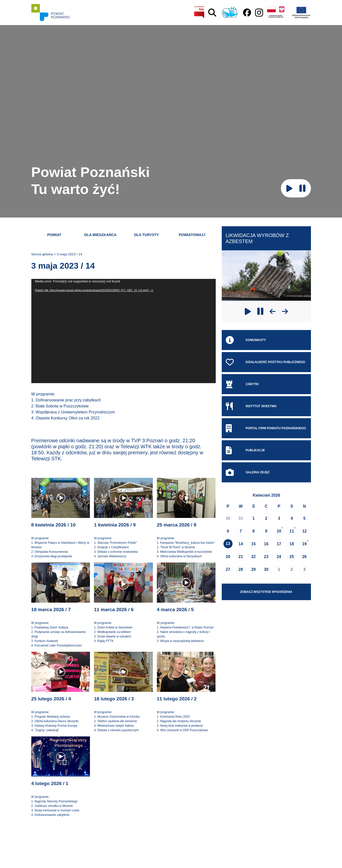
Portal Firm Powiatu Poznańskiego (266, 428)
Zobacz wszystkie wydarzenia (266, 592)
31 (241, 518)
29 (254, 569)
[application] (124, 331)
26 (304, 557)
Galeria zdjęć (248, 472)
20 (228, 557)
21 (241, 557)
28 (241, 569)
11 (292, 531)
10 (279, 531)
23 (266, 557)
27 (228, 569)
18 (292, 544)
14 (241, 544)
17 (279, 544)
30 (228, 518)
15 (254, 544)
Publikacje (245, 450)
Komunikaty (246, 340)
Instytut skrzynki (251, 406)
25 (292, 557)
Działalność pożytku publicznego (265, 362)
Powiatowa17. (193, 235)
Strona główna (42, 254)
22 (254, 557)
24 (279, 557)
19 (304, 544)
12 (304, 531)
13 (228, 544)
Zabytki (242, 384)
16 (266, 544)
